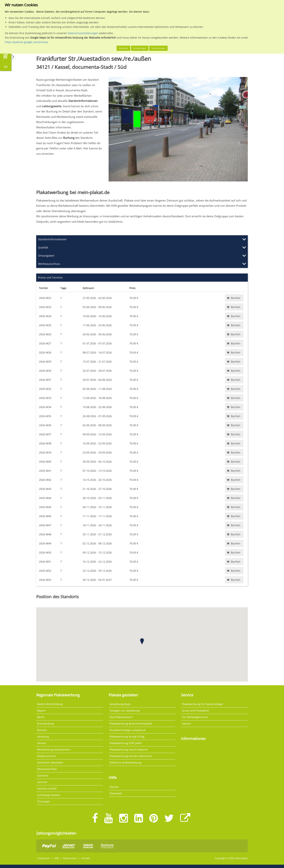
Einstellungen (140, 48)
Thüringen (44, 801)
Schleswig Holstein (49, 795)
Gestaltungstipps (120, 704)
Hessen (42, 743)
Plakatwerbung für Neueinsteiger (203, 704)
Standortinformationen (52, 239)
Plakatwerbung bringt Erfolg (127, 737)
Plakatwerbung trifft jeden (126, 743)
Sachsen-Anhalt (47, 788)
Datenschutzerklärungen (83, 33)
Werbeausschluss (49, 264)
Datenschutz (70, 858)
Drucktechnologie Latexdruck (128, 730)
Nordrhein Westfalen (50, 763)
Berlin (41, 717)
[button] (142, 641)
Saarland (43, 776)
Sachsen (42, 782)
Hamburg (43, 737)
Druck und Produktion (196, 711)
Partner (187, 724)
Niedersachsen (46, 756)
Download (116, 793)
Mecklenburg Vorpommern (54, 750)
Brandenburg (45, 724)
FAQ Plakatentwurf (121, 717)
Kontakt (86, 858)
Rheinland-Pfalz (47, 769)
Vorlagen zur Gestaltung (125, 711)
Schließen (123, 48)
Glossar (114, 787)
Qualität (43, 247)
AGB (56, 858)
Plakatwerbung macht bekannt (129, 750)
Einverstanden (158, 48)
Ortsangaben (46, 256)
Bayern (41, 711)
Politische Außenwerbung (125, 763)
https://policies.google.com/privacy (26, 42)
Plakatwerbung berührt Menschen (131, 756)
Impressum (43, 858)
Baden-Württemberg (50, 704)
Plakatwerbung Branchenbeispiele (131, 724)
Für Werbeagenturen (195, 717)
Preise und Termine (50, 277)
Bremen (42, 730)
